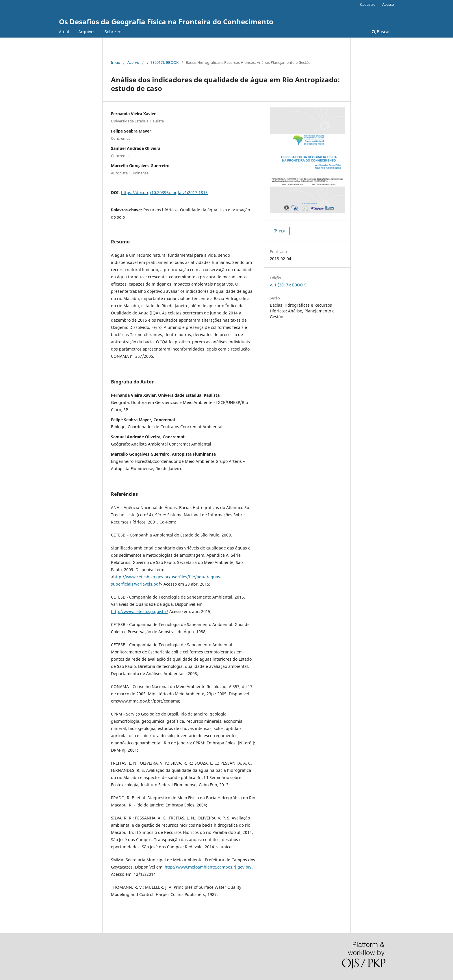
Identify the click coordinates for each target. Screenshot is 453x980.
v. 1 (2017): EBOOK (163, 62)
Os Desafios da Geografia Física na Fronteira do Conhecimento (166, 22)
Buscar (381, 32)
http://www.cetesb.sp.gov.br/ (140, 611)
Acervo (133, 62)
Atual (64, 32)
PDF (282, 231)
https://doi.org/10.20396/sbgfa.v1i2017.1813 (164, 192)
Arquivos (87, 32)
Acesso (388, 4)
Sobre (111, 32)
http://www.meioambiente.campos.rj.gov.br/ (208, 867)
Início (116, 62)
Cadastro (368, 4)
